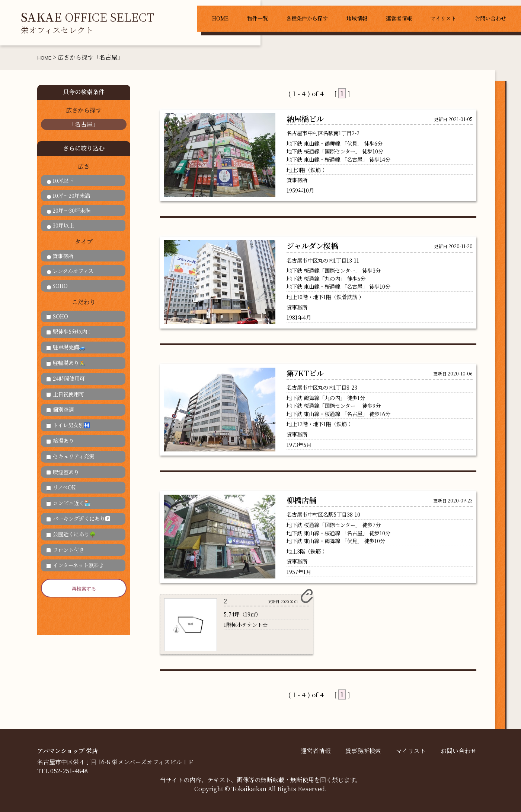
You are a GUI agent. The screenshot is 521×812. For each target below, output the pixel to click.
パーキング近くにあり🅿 (78, 518)
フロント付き (65, 550)
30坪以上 (60, 225)
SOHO (57, 286)
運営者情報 (399, 18)
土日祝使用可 (65, 394)
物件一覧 (258, 18)
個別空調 (60, 409)
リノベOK (61, 487)
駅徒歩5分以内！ (69, 331)
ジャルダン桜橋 (312, 246)
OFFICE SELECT (87, 22)
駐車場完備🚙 (66, 347)
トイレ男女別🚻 (68, 425)
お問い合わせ (490, 18)
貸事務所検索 (363, 751)
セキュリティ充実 (70, 456)
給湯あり (60, 440)
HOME (220, 18)
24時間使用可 (65, 378)
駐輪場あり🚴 (66, 363)
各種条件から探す (307, 18)
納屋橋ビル (305, 119)
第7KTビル (305, 373)
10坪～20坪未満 (68, 195)
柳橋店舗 (301, 500)
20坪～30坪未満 (68, 210)
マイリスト (443, 18)
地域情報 (357, 18)
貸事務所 (60, 256)
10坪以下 (60, 180)
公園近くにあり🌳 (71, 534)
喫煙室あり (63, 472)
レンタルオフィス (70, 271)
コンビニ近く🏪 (68, 503)
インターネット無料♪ (75, 565)
